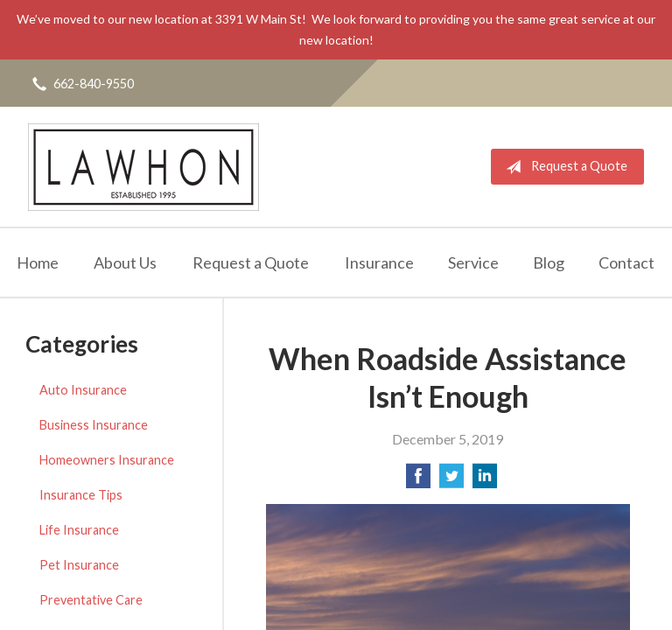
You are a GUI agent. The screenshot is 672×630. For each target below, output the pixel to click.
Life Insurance (79, 530)
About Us (125, 262)
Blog (549, 262)
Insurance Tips (81, 495)
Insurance (379, 262)
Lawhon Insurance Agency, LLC (143, 167)
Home (38, 262)
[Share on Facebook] (418, 481)
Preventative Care (91, 600)
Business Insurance (94, 425)
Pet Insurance (79, 565)
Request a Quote (563, 167)
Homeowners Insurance (107, 460)
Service (473, 262)
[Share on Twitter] (451, 481)
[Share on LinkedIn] (485, 481)
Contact (626, 262)
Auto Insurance (83, 390)
